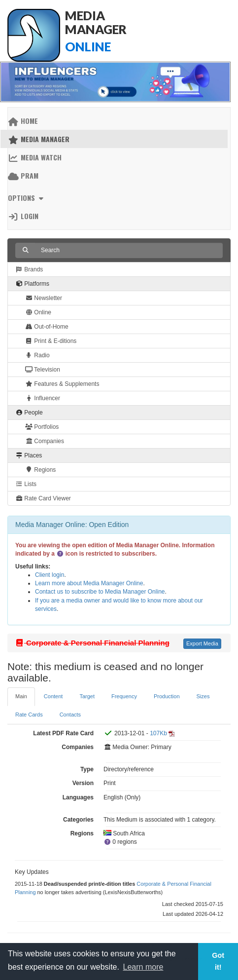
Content (53, 696)
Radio (37, 355)
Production (167, 696)
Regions (40, 470)
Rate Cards (29, 715)
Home (23, 121)
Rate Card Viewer (43, 498)
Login (23, 216)
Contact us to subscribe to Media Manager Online (100, 592)
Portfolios (42, 427)
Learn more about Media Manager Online (89, 583)
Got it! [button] (218, 961)
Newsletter (44, 298)
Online (38, 312)
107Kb (158, 733)
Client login (50, 575)
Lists (26, 484)
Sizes (203, 696)
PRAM (23, 175)
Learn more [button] (143, 967)
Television (43, 370)
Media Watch (35, 157)
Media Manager (39, 139)
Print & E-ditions (51, 341)
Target (87, 696)
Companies (45, 441)
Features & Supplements (62, 384)
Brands (29, 269)
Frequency (124, 696)
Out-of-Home (47, 327)
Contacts (70, 715)
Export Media (202, 643)
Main (21, 696)
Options (27, 198)
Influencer (43, 398)
